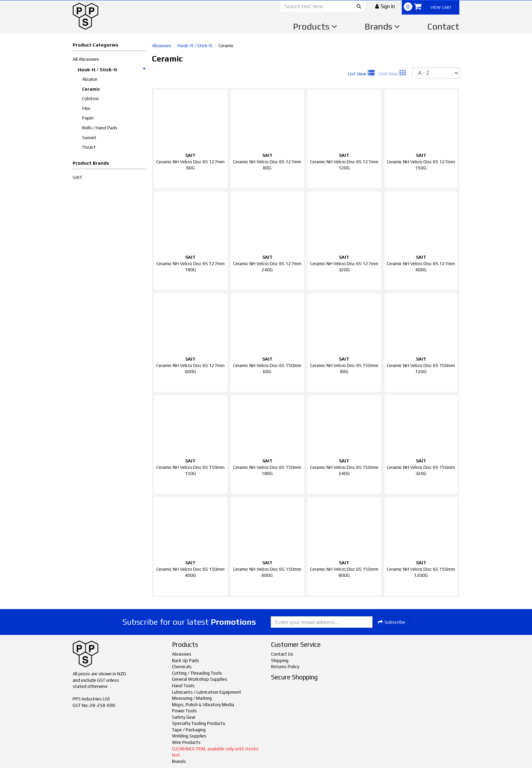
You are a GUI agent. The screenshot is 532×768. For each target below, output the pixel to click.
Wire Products (186, 742)
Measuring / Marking (192, 698)
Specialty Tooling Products (199, 723)
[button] (385, 6)
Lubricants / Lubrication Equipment (207, 692)
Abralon (90, 79)
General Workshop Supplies (200, 679)
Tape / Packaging (189, 730)
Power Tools (184, 711)
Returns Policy (285, 667)
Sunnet (89, 138)
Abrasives (162, 46)
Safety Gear (184, 717)
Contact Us (282, 654)
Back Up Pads (186, 661)
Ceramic (91, 89)
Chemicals (182, 667)
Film (86, 108)
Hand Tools (183, 686)
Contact (443, 26)
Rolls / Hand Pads (100, 128)
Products (315, 26)
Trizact (89, 147)
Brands (382, 26)
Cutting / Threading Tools (197, 673)
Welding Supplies (189, 736)
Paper (88, 118)
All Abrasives (86, 59)
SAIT (77, 177)
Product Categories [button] (96, 45)
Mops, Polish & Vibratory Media (203, 705)
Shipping (280, 661)
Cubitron (91, 99)
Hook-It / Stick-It (112, 70)
